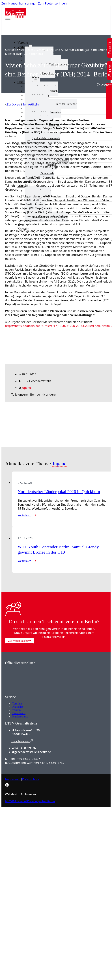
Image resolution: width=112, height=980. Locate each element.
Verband (23, 47)
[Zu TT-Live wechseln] (110, 71)
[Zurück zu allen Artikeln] (22, 104)
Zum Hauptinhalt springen (19, 3)
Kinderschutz (20, 716)
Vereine (23, 42)
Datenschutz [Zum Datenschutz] (31, 779)
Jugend (26, 388)
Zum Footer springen (52, 3)
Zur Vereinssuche (20, 641)
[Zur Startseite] (15, 17)
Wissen (16, 710)
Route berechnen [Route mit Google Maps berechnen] (22, 741)
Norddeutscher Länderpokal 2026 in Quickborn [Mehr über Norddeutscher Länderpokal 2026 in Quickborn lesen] (59, 492)
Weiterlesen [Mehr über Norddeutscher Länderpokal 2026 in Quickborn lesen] (24, 515)
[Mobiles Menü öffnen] (8, 19)
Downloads (19, 713)
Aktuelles (27, 50)
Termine (17, 703)
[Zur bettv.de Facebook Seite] (7, 786)
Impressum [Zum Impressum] (13, 779)
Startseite (12, 50)
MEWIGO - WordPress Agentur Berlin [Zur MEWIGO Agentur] (30, 801)
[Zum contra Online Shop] (32, 693)
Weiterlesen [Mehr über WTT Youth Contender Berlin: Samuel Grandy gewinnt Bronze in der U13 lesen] (24, 561)
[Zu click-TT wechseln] (110, 48)
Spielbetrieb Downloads (46, 138)
